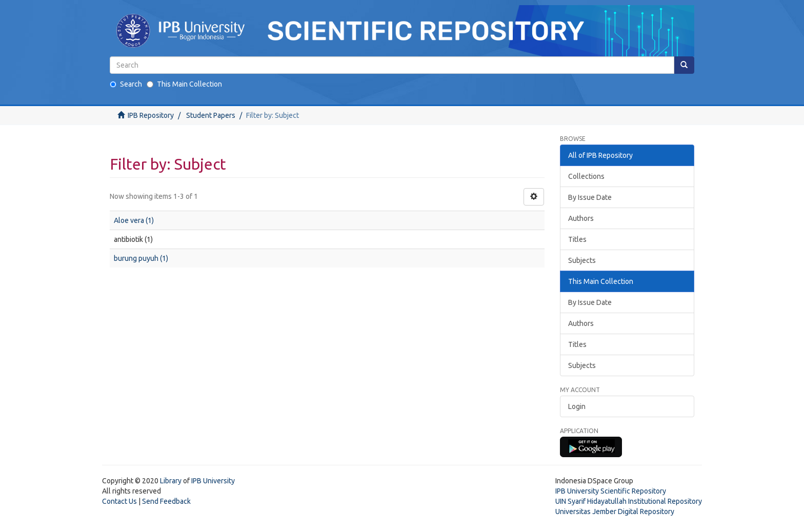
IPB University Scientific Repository (611, 491)
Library (171, 481)
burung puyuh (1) (141, 258)
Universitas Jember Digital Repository (615, 511)
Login (577, 406)
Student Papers (211, 115)
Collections (586, 176)
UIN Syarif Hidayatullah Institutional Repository (629, 501)
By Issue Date (590, 197)
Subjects (582, 260)
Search (126, 84)
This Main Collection (184, 84)
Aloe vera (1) (134, 220)
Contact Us (119, 501)
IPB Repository (151, 115)
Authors (581, 218)
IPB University (213, 481)
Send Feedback (166, 501)
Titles (577, 239)
